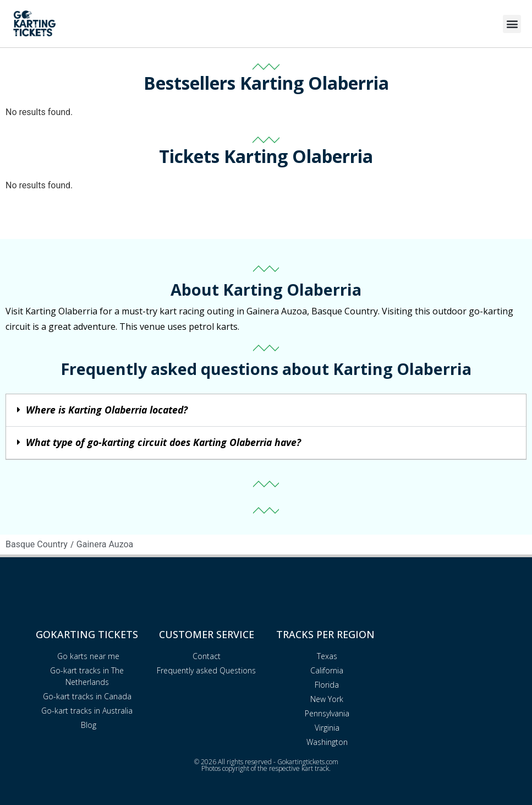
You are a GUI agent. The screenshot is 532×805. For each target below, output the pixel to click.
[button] (512, 24)
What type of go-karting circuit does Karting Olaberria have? (163, 442)
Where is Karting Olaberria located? (107, 410)
